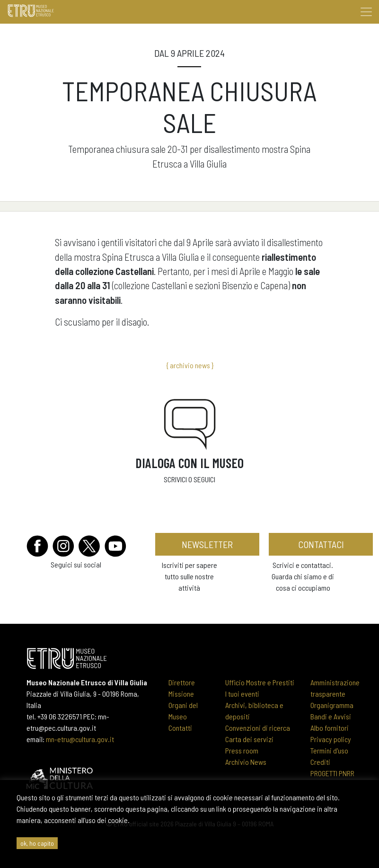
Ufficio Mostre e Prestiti (260, 682)
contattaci (321, 544)
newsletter (207, 544)
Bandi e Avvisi (331, 716)
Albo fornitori (330, 728)
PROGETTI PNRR (332, 773)
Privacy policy (331, 739)
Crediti (320, 762)
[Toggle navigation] (366, 12)
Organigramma (332, 705)
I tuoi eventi (242, 694)
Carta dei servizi (249, 739)
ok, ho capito (37, 843)
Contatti (180, 728)
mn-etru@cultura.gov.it (80, 739)
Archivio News (246, 762)
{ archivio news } (190, 365)
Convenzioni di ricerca (258, 728)
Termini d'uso (329, 750)
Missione (181, 694)
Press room (242, 750)
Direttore (182, 682)
